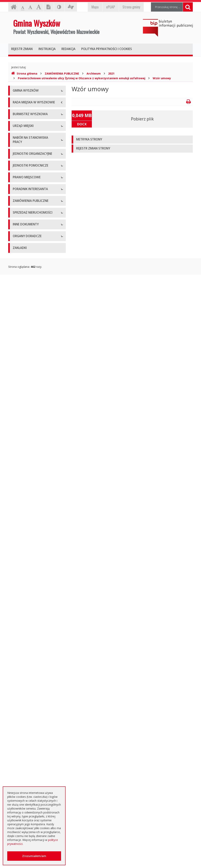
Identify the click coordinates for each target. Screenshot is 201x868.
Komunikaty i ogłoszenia (28, 701)
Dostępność (21, 135)
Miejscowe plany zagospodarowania (25, 427)
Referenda (19, 473)
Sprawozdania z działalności (31, 194)
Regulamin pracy (23, 268)
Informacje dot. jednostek (29, 396)
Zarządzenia (21, 185)
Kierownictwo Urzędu (26, 250)
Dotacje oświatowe (25, 744)
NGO (16, 709)
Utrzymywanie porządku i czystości (35, 455)
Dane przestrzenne (25, 482)
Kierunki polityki (23, 661)
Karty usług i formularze (28, 511)
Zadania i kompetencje (27, 176)
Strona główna (24, 73)
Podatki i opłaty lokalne (28, 447)
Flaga (16, 118)
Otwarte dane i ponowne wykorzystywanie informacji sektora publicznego (30, 731)
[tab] (132, 140)
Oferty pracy (21, 293)
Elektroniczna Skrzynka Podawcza (34, 520)
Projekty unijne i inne (26, 653)
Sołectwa (19, 378)
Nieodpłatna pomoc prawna (31, 753)
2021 (111, 73)
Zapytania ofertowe (25, 585)
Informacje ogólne (25, 100)
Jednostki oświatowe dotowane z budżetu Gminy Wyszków (34, 772)
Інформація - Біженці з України (33, 783)
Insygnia (18, 126)
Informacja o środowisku (29, 670)
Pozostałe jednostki (25, 357)
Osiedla (17, 387)
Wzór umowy (162, 78)
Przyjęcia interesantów (27, 203)
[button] (132, 140)
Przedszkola (20, 331)
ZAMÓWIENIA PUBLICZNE (62, 73)
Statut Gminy (21, 416)
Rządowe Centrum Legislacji (31, 529)
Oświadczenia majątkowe (29, 679)
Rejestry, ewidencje (25, 644)
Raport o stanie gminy (27, 212)
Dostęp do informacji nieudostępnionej (26, 690)
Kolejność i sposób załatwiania (32, 502)
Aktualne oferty (22, 614)
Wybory (18, 464)
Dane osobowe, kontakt (28, 168)
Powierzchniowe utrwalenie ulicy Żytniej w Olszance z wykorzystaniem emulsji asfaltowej (82, 78)
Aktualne (18, 550)
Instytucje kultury (24, 340)
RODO (17, 761)
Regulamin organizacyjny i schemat (35, 241)
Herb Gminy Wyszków (27, 109)
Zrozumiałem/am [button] (34, 856)
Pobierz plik (142, 119)
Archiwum (94, 73)
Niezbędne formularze (27, 301)
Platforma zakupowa (26, 594)
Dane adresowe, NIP (26, 232)
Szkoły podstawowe (26, 322)
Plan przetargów (23, 576)
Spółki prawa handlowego (29, 348)
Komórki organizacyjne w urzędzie (35, 259)
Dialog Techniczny (24, 567)
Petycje (17, 718)
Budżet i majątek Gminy (28, 438)
